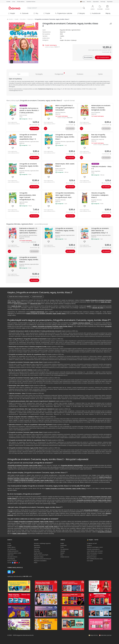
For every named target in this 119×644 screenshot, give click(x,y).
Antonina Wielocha (60, 112)
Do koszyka (34, 128)
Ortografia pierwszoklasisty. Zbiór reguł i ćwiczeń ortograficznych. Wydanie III (32, 401)
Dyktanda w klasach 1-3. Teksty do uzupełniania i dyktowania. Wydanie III (31, 425)
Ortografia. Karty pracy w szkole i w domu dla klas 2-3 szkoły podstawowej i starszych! (35, 331)
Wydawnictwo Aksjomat (98, 139)
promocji (10, 515)
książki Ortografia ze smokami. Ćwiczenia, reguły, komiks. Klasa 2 (34, 521)
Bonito (11, 19)
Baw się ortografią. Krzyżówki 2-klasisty (21, 370)
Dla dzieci (67, 40)
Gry (37, 13)
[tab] (19, 74)
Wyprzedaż (110, 2)
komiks (53, 85)
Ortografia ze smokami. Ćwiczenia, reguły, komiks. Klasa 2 (25, 465)
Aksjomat (63, 32)
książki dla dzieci (106, 302)
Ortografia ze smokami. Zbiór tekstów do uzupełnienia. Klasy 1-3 (28, 354)
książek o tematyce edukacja (81, 323)
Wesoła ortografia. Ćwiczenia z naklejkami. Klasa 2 (24, 417)
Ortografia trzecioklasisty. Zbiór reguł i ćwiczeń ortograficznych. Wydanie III (31, 409)
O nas (14, 2)
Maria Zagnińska (96, 171)
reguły (47, 81)
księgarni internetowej (37, 312)
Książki (13, 13)
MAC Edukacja (59, 170)
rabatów (108, 513)
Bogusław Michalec (65, 30)
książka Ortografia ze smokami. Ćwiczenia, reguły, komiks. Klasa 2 (34, 480)
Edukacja (74, 40)
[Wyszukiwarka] (54, 8)
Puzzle (48, 13)
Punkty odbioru (21, 2)
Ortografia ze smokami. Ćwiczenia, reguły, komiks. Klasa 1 (26, 362)
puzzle (16, 304)
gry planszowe (22, 304)
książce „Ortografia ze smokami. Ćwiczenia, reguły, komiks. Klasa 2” (53, 326)
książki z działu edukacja (20, 533)
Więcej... (108, 13)
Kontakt (8, 2)
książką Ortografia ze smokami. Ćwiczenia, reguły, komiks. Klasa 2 (46, 314)
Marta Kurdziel (23, 115)
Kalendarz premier (106, 635)
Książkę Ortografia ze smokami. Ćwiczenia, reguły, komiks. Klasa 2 (66, 489)
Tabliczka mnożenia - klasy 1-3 (18, 393)
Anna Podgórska (96, 112)
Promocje (103, 2)
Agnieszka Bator (76, 30)
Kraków (69, 89)
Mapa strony (94, 635)
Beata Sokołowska (60, 169)
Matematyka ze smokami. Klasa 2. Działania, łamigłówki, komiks (28, 347)
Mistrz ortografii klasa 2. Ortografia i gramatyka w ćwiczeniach (28, 339)
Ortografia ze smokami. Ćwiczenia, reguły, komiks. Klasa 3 (26, 378)
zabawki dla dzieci (36, 304)
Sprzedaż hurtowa (31, 2)
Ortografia (108, 326)
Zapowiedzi (96, 2)
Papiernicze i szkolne (65, 13)
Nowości (89, 2)
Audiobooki (96, 13)
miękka (62, 36)
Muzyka (82, 13)
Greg (21, 117)
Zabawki (25, 13)
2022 (61, 34)
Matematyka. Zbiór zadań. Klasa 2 (19, 386)
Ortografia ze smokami (43, 463)
